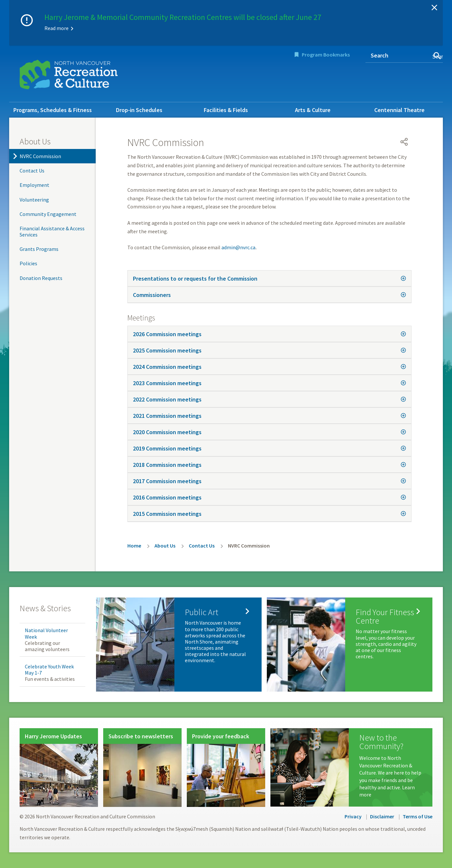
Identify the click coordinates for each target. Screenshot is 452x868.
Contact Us (32, 171)
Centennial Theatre (399, 110)
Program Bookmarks (326, 55)
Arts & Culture (313, 110)
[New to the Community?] (351, 767)
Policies (28, 263)
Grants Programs (39, 249)
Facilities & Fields (226, 110)
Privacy (353, 816)
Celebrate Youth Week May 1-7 (49, 670)
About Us (35, 141)
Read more (56, 28)
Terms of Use (418, 816)
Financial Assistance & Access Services (52, 231)
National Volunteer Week (46, 633)
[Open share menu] (404, 142)
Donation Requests (41, 278)
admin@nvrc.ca (238, 247)
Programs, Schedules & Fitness (53, 110)
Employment (34, 185)
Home (134, 546)
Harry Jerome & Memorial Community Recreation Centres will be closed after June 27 (183, 17)
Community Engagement (48, 214)
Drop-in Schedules (139, 110)
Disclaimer (382, 816)
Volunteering (34, 200)
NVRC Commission (40, 156)
